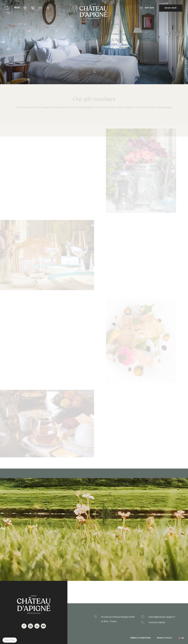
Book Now (171, 8)
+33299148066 (162, 623)
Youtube (43, 626)
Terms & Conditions (140, 638)
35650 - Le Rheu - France (25, 8)
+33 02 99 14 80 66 (33, 8)
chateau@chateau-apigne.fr (41, 8)
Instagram (30, 626)
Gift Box (48, 8)
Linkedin (37, 626)
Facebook (24, 626)
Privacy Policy (164, 638)
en (183, 638)
